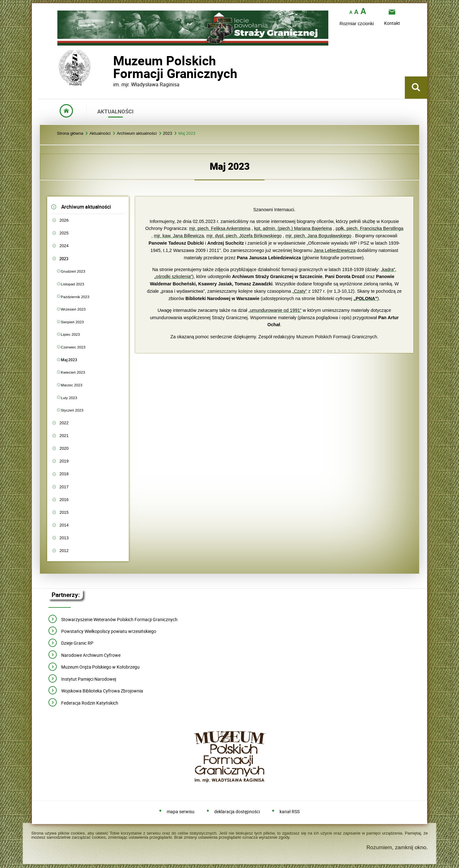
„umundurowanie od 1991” (275, 310)
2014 (64, 525)
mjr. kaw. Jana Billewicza (179, 236)
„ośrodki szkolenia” (173, 276)
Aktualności (100, 134)
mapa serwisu (181, 812)
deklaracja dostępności (237, 812)
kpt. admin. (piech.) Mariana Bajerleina (293, 228)
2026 (64, 220)
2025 (64, 233)
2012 (64, 551)
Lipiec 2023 (70, 334)
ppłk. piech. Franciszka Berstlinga (369, 228)
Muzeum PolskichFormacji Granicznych (113, 67)
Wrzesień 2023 (73, 309)
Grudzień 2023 (73, 271)
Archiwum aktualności (137, 134)
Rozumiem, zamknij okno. (397, 847)
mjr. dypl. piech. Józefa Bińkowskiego (244, 236)
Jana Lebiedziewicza (335, 250)
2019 (64, 461)
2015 (64, 512)
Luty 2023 (69, 398)
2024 (64, 246)
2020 (64, 448)
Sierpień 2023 (72, 322)
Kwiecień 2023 (73, 372)
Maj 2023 (187, 134)
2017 (64, 487)
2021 (64, 436)
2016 (64, 500)
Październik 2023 (75, 297)
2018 (64, 474)
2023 (168, 134)
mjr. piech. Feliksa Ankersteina (220, 228)
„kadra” (388, 269)
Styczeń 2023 (72, 410)
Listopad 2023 (73, 284)
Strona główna (70, 134)
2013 (64, 538)
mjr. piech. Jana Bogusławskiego (318, 236)
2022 (64, 423)
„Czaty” (300, 291)
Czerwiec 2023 (73, 347)
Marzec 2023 (72, 385)
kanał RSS (290, 812)
